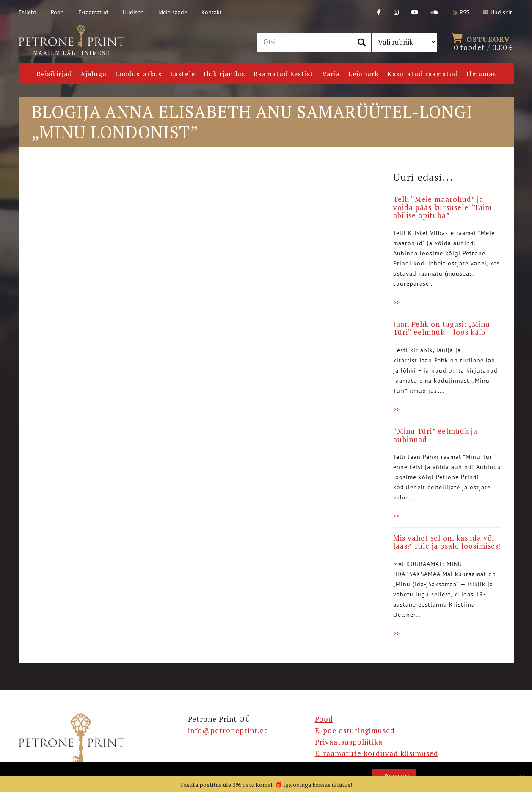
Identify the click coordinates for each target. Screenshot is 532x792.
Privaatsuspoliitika (349, 742)
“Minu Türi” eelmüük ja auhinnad (435, 435)
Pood (57, 12)
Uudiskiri (499, 12)
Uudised (133, 12)
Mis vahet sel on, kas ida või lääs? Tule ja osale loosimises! (447, 542)
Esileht (28, 12)
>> (397, 302)
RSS (461, 12)
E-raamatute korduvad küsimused (377, 753)
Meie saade (173, 12)
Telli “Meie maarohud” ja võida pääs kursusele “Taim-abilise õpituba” (444, 207)
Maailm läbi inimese (72, 41)
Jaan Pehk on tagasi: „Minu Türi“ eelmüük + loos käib (442, 328)
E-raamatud (93, 12)
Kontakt (212, 12)
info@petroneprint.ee (228, 730)
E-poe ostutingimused (355, 730)
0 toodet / (484, 42)
